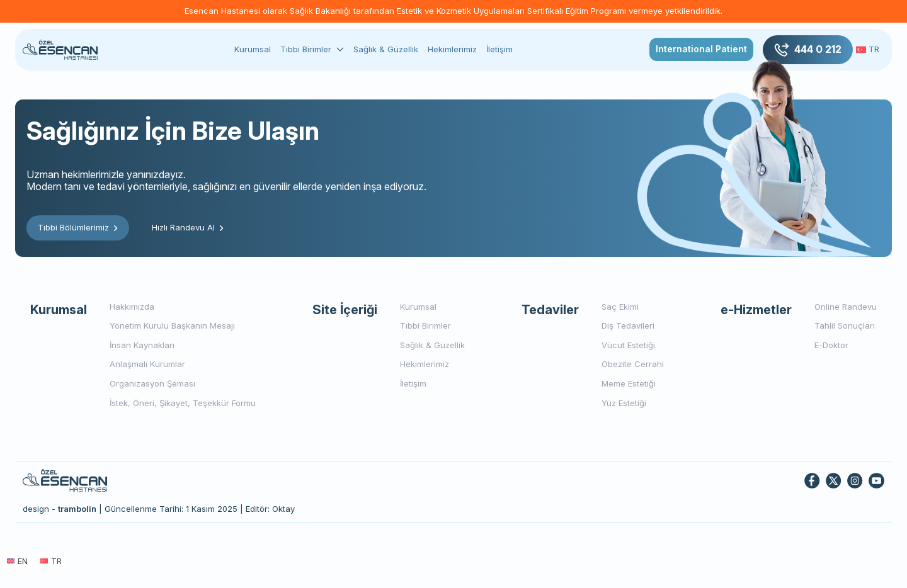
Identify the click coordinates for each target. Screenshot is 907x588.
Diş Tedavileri (628, 325)
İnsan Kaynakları (142, 345)
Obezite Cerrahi (633, 364)
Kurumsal (253, 49)
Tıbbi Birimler (306, 49)
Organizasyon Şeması (152, 383)
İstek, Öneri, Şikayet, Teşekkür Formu (183, 403)
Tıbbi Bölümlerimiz (78, 227)
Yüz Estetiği (624, 403)
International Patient (701, 49)
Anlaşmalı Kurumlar (147, 364)
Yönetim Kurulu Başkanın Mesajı (172, 325)
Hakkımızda (132, 307)
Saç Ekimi (620, 307)
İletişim (499, 49)
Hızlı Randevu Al (188, 227)
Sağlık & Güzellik (386, 49)
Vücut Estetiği (628, 345)
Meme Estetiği (629, 383)
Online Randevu (846, 307)
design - (60, 509)
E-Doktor (831, 345)
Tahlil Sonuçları (845, 325)
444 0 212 (808, 50)
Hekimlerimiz (452, 49)
